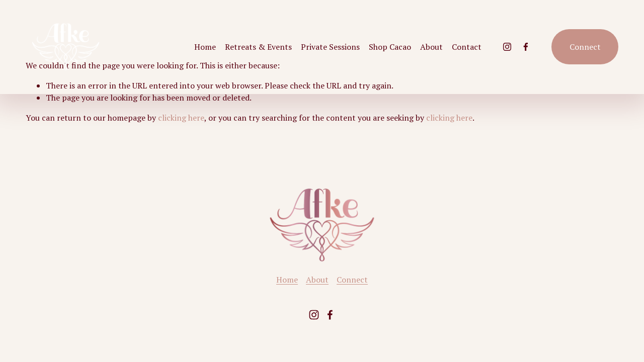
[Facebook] (526, 47)
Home (205, 47)
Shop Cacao (390, 47)
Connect (585, 47)
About (431, 47)
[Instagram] (507, 47)
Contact (467, 47)
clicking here (181, 118)
